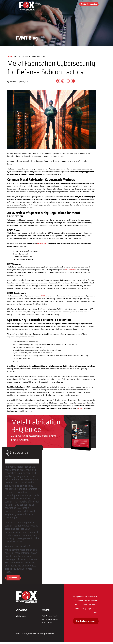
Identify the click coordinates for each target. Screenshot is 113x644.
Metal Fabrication (21, 57)
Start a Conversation (89, 4)
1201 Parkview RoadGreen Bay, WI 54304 (51, 618)
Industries (42, 57)
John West (13, 82)
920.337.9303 (48, 624)
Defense (33, 57)
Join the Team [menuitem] (21, 617)
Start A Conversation (85, 623)
